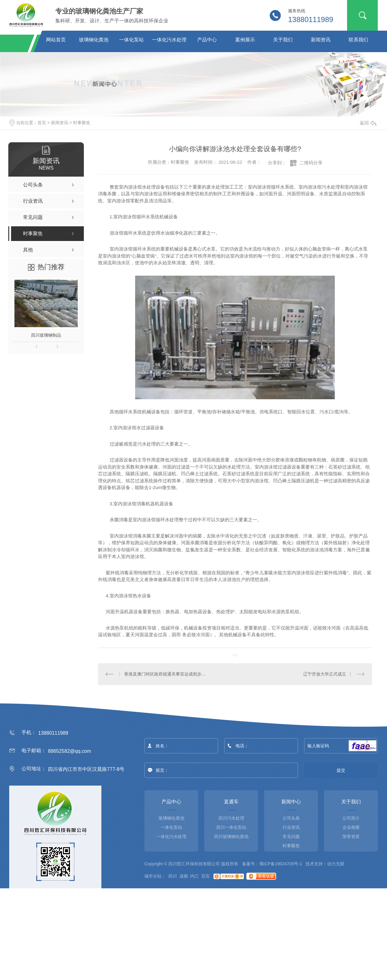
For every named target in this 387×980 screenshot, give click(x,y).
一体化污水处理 (169, 40)
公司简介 (351, 818)
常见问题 (291, 836)
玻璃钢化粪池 (94, 40)
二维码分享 (311, 163)
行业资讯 (291, 827)
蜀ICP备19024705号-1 (281, 863)
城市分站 (153, 876)
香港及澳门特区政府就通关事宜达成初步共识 (167, 674)
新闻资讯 (321, 40)
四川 (173, 876)
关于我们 (283, 40)
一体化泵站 (131, 40)
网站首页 (56, 40)
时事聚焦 (82, 123)
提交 (341, 770)
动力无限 (336, 863)
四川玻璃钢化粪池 (231, 836)
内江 (194, 876)
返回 (368, 123)
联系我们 (358, 40)
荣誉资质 (351, 836)
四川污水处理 (231, 818)
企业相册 (351, 827)
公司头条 (291, 818)
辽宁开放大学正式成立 (325, 674)
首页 (42, 123)
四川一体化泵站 (231, 827)
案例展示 (245, 40)
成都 (184, 876)
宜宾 (205, 876)
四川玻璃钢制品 (46, 335)
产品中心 (207, 40)
